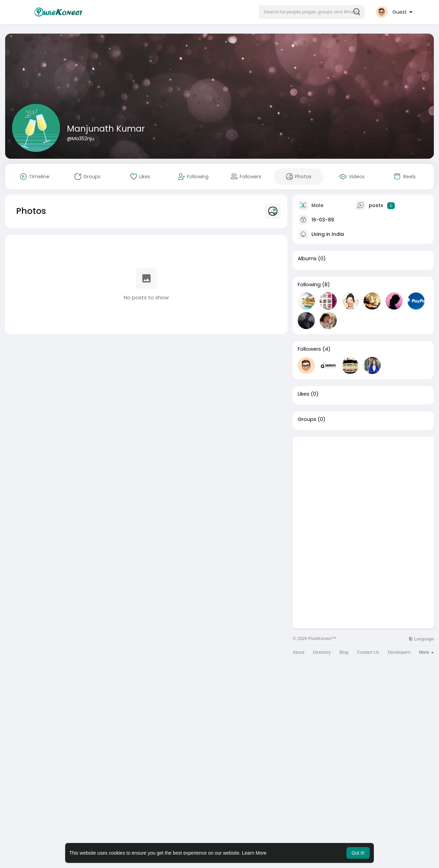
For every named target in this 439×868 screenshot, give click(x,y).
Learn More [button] (254, 853)
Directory (322, 652)
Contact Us (368, 652)
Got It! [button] (358, 853)
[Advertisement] (363, 485)
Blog (344, 652)
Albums (307, 258)
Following (309, 285)
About (298, 652)
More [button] (426, 652)
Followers (309, 349)
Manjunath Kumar (106, 129)
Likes (304, 394)
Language (421, 639)
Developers (399, 652)
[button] (312, 12)
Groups (307, 419)
